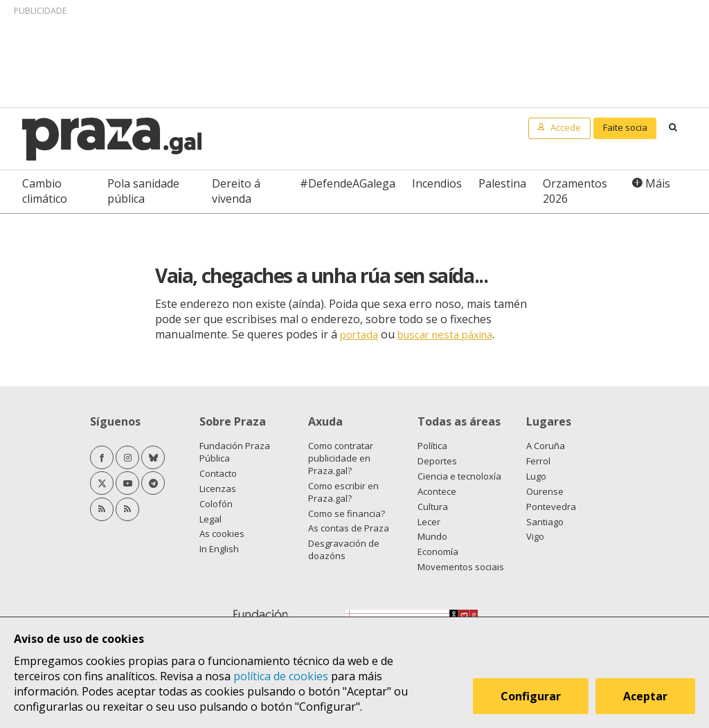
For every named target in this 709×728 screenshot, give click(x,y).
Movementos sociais (461, 567)
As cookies (222, 534)
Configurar (531, 696)
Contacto (218, 473)
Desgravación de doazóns (344, 549)
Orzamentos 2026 (575, 191)
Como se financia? (347, 513)
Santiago (545, 522)
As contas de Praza (349, 528)
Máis (658, 183)
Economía (438, 552)
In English (219, 549)
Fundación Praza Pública (235, 452)
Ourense (545, 491)
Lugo (536, 476)
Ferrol (538, 461)
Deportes (437, 461)
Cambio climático (45, 191)
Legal (210, 519)
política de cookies (281, 676)
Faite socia (625, 127)
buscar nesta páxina (445, 334)
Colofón (216, 504)
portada (359, 334)
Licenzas (218, 489)
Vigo (535, 536)
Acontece (437, 491)
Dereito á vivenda (236, 191)
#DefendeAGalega (348, 183)
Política (432, 446)
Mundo (432, 536)
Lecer (429, 522)
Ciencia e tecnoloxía (459, 476)
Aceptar (645, 696)
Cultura (433, 507)
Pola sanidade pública (143, 191)
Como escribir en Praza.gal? (343, 492)
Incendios (437, 183)
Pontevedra (551, 507)
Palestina (502, 183)
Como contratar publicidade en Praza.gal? (341, 458)
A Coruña (546, 446)
